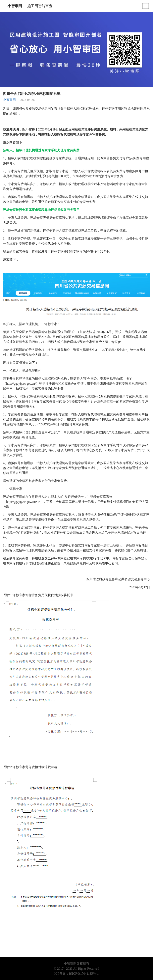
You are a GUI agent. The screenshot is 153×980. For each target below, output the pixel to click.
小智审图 (30, 6)
